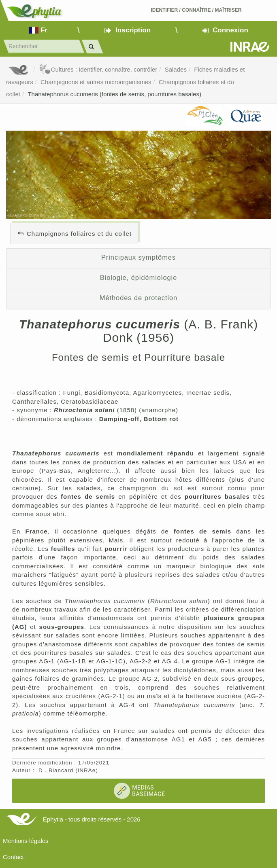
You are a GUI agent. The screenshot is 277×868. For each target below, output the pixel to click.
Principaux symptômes (138, 257)
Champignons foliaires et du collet (79, 234)
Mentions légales (26, 841)
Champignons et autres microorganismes (96, 82)
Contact (13, 857)
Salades (176, 69)
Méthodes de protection (138, 298)
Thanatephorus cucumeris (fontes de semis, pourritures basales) (114, 94)
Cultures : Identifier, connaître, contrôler (98, 69)
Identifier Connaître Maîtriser (196, 10)
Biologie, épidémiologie (139, 277)
